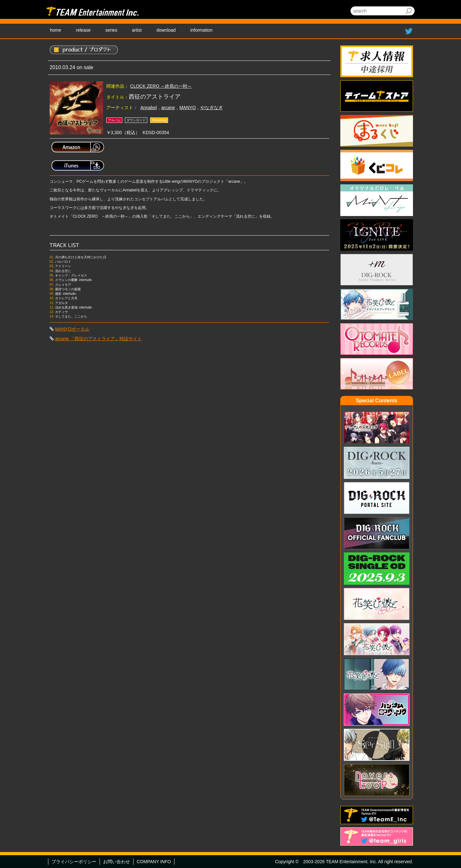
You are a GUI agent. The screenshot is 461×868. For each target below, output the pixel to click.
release (83, 30)
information (202, 30)
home (56, 30)
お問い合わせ (117, 862)
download (166, 30)
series (111, 30)
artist (137, 30)
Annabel (148, 108)
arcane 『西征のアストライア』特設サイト (98, 339)
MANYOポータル (72, 329)
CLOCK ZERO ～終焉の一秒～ (161, 86)
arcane (168, 108)
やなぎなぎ (212, 108)
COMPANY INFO (154, 862)
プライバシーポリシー (74, 862)
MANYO (187, 108)
